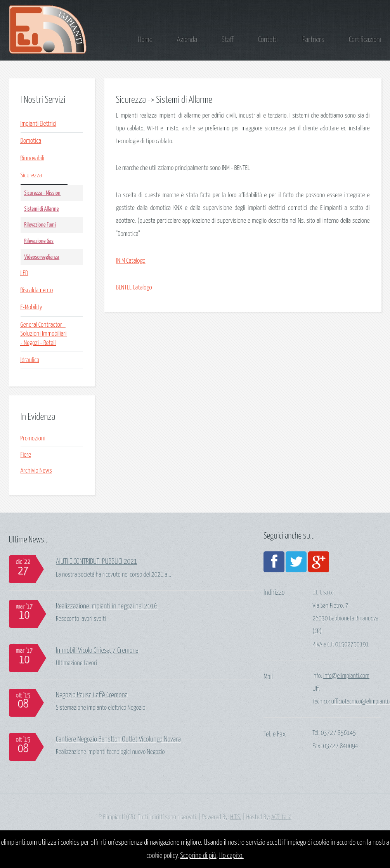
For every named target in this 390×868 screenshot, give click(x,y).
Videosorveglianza (42, 257)
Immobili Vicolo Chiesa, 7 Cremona (97, 651)
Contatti (268, 40)
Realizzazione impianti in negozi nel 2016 (107, 606)
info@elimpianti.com (346, 676)
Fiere (26, 455)
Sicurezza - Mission (42, 193)
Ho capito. (231, 856)
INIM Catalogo (131, 261)
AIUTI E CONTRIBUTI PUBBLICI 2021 (97, 562)
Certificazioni (365, 40)
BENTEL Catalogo (134, 288)
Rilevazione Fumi (40, 225)
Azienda (187, 40)
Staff (227, 40)
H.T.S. (236, 817)
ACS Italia (281, 817)
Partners (313, 40)
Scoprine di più (198, 856)
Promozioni (33, 439)
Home (145, 40)
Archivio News (36, 471)
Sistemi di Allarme (42, 209)
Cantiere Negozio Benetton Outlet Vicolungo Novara (118, 739)
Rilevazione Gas (39, 241)
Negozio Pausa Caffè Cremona (92, 695)
